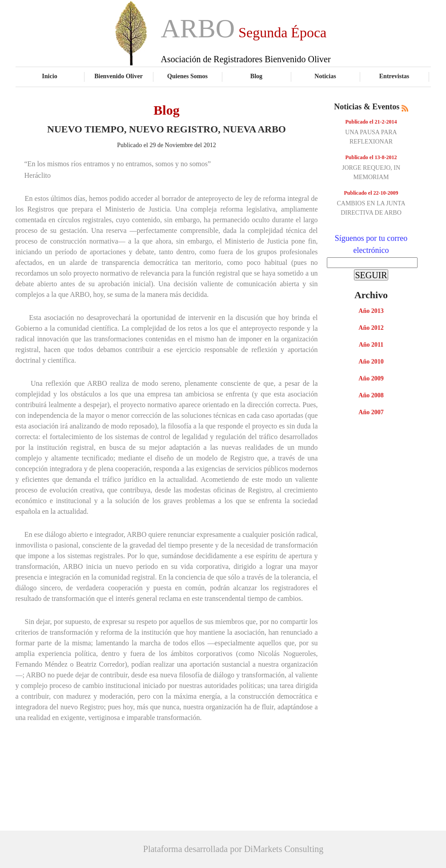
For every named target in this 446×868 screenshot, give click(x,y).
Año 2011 (371, 345)
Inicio (49, 76)
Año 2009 (371, 378)
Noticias (325, 76)
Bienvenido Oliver (119, 76)
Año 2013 (371, 311)
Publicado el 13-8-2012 (371, 157)
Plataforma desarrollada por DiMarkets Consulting (233, 849)
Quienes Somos (187, 76)
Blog (256, 76)
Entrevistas (394, 76)
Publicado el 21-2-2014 (371, 122)
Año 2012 (371, 328)
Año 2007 (371, 412)
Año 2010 (371, 362)
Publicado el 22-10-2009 (371, 193)
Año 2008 (371, 395)
